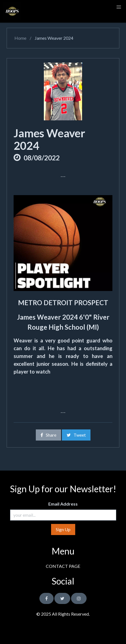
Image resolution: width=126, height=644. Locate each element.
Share (48, 435)
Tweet (76, 435)
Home (20, 38)
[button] (119, 7)
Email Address (63, 504)
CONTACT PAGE (63, 566)
